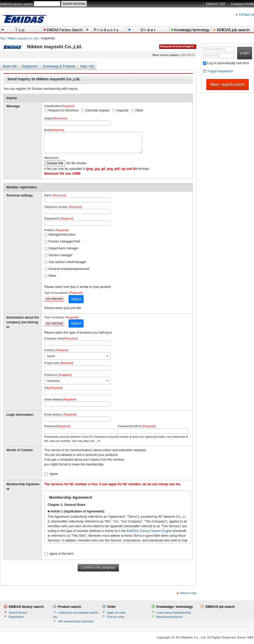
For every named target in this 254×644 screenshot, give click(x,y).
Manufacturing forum (169, 617)
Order (112, 607)
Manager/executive (62, 235)
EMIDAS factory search (17, 4)
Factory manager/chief (64, 241)
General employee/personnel (69, 269)
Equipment (30, 66)
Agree (54, 474)
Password (212, 55)
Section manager (60, 255)
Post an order (116, 617)
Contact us (246, 15)
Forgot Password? (220, 71)
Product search (69, 607)
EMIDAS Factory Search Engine (149, 531)
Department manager (63, 248)
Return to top (188, 593)
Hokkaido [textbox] (53, 381)
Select (76, 299)
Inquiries (122, 110)
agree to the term (62, 554)
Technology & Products (59, 66)
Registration (16, 617)
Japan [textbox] (51, 356)
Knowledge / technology (175, 607)
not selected (54, 299)
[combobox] (77, 356)
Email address (215, 49)
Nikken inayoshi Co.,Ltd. (23, 38)
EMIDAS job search (220, 607)
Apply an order (116, 613)
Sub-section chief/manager (67, 262)
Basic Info (10, 66)
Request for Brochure (63, 110)
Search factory (18, 613)
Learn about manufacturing (173, 613)
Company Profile (242, 4)
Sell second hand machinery (76, 621)
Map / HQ (87, 66)
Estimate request (98, 110)
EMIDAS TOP (216, 4)
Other (139, 110)
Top (2, 38)
